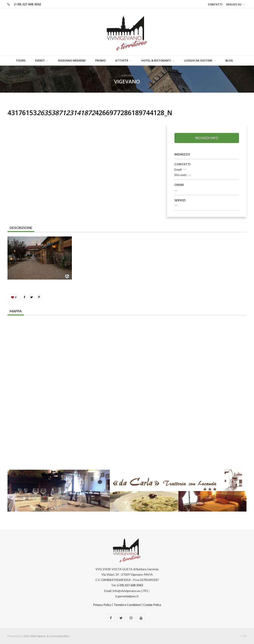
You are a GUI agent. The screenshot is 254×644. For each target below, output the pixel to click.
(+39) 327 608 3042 (27, 4)
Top (243, 636)
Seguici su (234, 4)
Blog (229, 60)
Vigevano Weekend (72, 60)
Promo (100, 60)
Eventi (40, 60)
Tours (21, 60)
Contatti (215, 4)
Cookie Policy (152, 605)
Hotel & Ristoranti (156, 60)
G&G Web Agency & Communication (46, 636)
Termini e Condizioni (127, 605)
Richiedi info (207, 138)
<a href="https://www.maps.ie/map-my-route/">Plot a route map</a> (127, 384)
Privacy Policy (102, 605)
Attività (122, 60)
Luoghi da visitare (198, 60)
